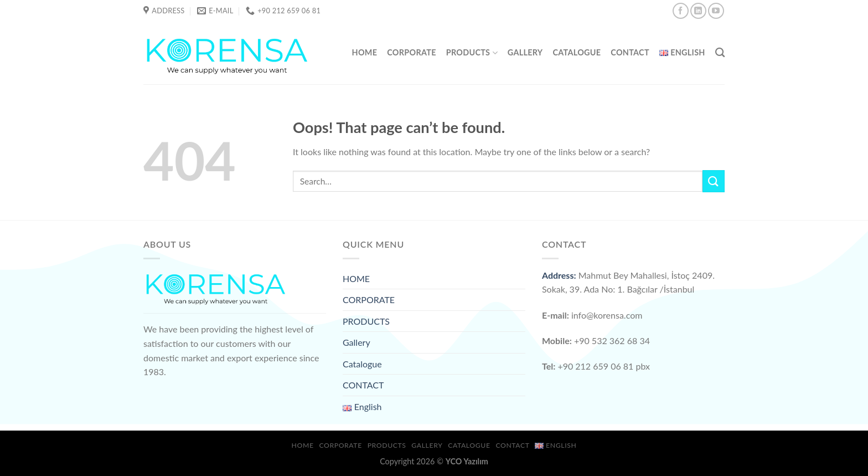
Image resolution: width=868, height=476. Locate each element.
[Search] (720, 53)
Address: (559, 275)
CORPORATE (411, 52)
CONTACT (630, 52)
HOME (365, 52)
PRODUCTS (472, 53)
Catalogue (577, 52)
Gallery (525, 52)
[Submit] (714, 181)
